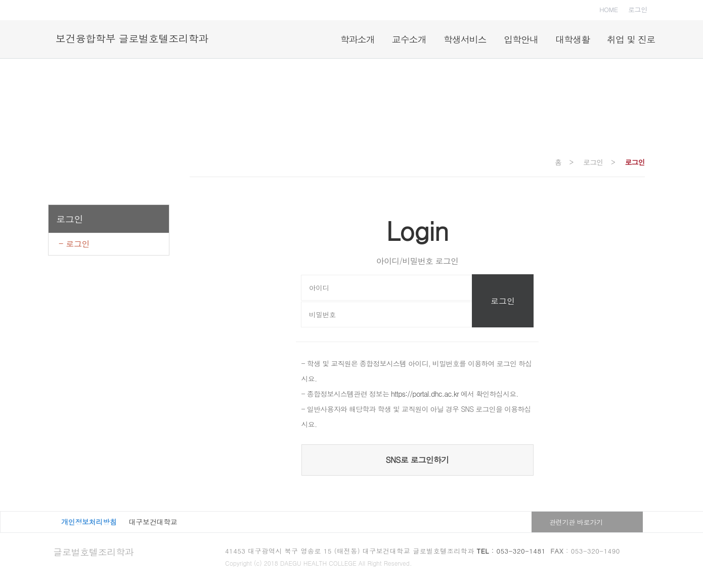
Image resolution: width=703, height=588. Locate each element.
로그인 (638, 9)
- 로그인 (74, 244)
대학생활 (573, 39)
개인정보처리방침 (89, 522)
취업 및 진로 (631, 39)
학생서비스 (465, 39)
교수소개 (409, 39)
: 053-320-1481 (511, 551)
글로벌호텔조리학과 (93, 552)
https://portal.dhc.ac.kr (425, 394)
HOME (609, 9)
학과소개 (358, 39)
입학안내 (521, 39)
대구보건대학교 (153, 522)
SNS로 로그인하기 (418, 460)
